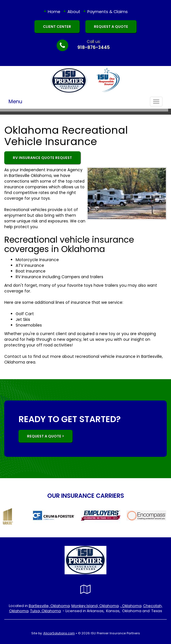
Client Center (57, 27)
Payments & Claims (108, 12)
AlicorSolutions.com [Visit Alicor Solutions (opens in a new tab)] (59, 633)
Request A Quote (111, 27)
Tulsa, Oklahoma (46, 611)
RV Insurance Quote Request (42, 158)
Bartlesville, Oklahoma (49, 606)
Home (54, 12)
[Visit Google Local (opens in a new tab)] (86, 589)
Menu (15, 101)
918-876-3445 (94, 47)
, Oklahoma (131, 606)
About (74, 12)
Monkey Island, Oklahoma (95, 606)
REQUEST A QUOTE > (46, 436)
